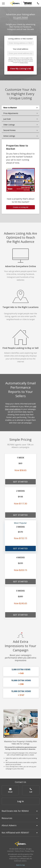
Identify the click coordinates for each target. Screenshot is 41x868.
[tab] (20, 812)
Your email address (21, 49)
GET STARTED (20, 482)
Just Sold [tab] (7, 119)
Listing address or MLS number (20, 39)
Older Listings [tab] (9, 125)
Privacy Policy (24, 62)
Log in (20, 801)
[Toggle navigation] (3, 3)
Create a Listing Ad (20, 207)
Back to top (20, 865)
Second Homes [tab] (9, 130)
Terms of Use (19, 851)
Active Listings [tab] (9, 136)
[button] (10, 790)
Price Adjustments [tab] (11, 113)
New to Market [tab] (10, 108)
